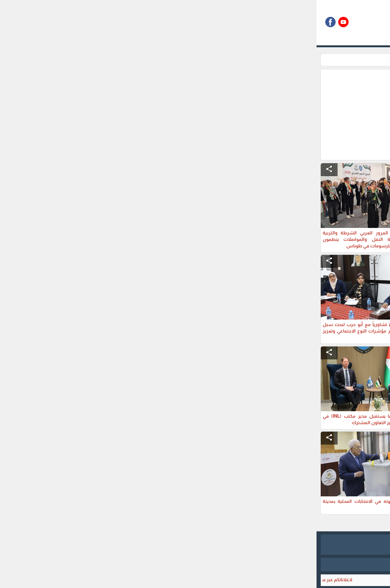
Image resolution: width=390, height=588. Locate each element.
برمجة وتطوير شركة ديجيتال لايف (195, 564)
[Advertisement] (162, 115)
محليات (286, 60)
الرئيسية (307, 60)
